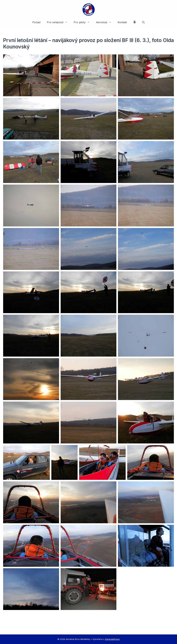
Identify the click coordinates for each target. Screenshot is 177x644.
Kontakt (122, 22)
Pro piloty (83, 22)
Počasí (36, 22)
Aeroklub (105, 22)
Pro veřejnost (59, 22)
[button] (143, 22)
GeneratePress (112, 639)
